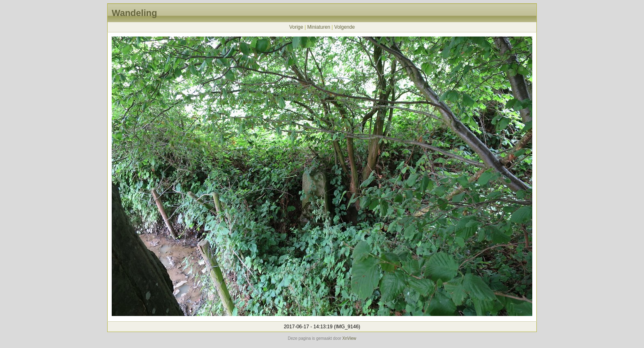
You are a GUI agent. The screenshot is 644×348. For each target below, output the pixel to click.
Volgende (345, 27)
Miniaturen (319, 27)
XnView (350, 338)
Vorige (296, 27)
